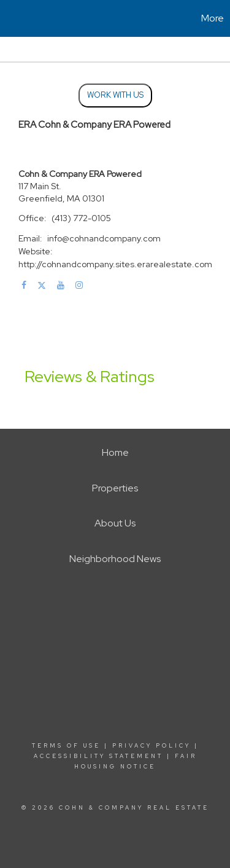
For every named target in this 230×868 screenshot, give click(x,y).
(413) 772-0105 (81, 218)
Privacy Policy (151, 746)
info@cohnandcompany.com (104, 238)
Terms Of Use (66, 746)
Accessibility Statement (98, 756)
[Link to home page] (11, 18)
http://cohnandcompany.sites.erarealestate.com (115, 264)
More (213, 18)
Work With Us (115, 95)
